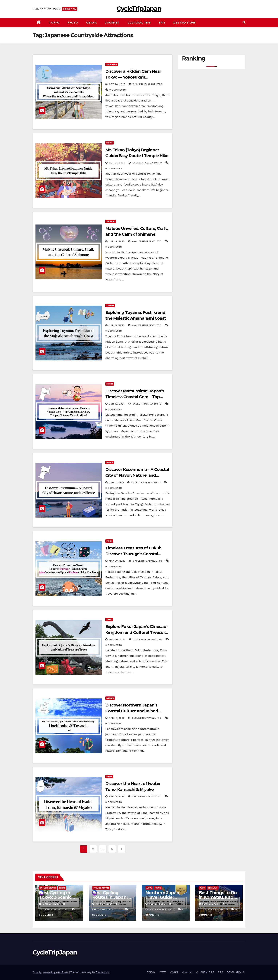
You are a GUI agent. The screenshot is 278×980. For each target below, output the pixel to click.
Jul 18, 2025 (117, 241)
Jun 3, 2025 (116, 482)
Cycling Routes (48, 888)
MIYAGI (110, 384)
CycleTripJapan (139, 9)
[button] (244, 23)
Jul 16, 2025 (117, 325)
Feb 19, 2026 (210, 904)
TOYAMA (110, 305)
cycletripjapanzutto (146, 84)
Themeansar (103, 972)
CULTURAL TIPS (139, 23)
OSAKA (92, 23)
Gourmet (112, 23)
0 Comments (118, 90)
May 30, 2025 (117, 561)
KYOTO (73, 23)
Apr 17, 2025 (117, 718)
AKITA (149, 888)
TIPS (162, 23)
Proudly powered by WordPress (51, 972)
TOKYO (54, 23)
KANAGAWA (112, 64)
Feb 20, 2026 (157, 904)
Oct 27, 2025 (117, 163)
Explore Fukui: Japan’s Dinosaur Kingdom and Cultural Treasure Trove (137, 632)
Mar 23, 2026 (51, 904)
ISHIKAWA (213, 888)
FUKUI (109, 541)
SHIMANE (111, 221)
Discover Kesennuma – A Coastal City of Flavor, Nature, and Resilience (137, 475)
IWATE (109, 777)
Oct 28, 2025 (117, 84)
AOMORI (110, 698)
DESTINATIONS (185, 23)
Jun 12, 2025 (117, 404)
